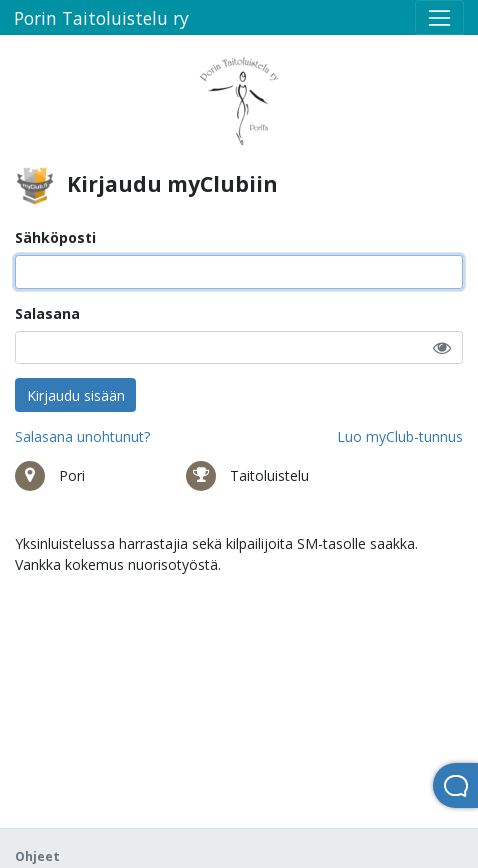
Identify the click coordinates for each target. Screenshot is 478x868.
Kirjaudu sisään (76, 395)
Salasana (47, 313)
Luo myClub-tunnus (400, 436)
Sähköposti (55, 237)
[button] (442, 347)
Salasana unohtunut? (82, 436)
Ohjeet (37, 856)
